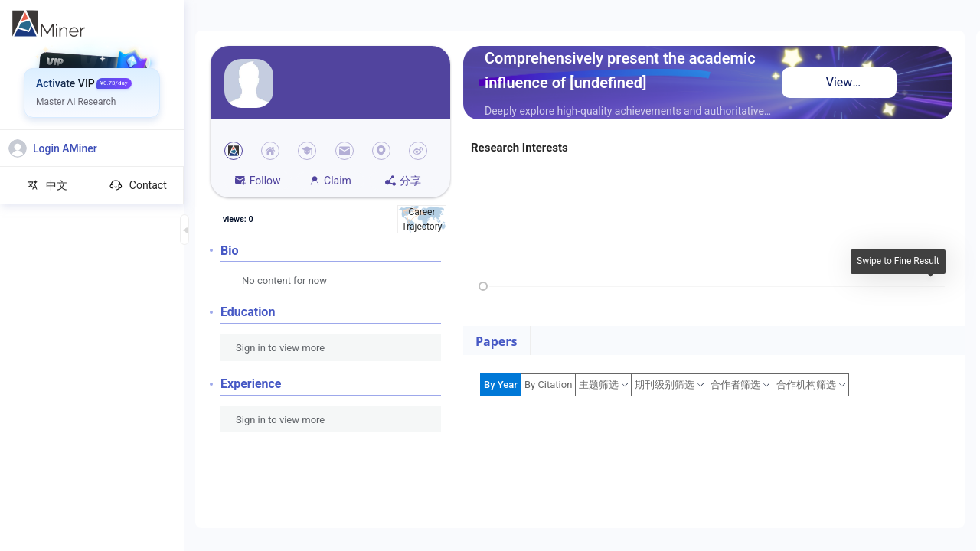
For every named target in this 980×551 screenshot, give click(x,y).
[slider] (483, 286)
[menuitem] (92, 57)
